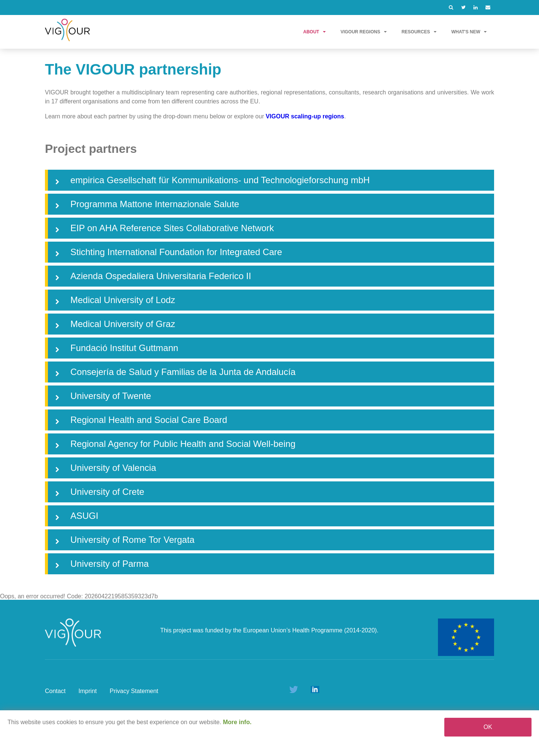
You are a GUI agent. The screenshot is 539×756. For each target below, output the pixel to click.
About (314, 32)
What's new (469, 32)
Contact (55, 691)
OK (488, 727)
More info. (237, 722)
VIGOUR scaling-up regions (305, 116)
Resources (419, 32)
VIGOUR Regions (364, 32)
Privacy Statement (134, 691)
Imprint (88, 691)
